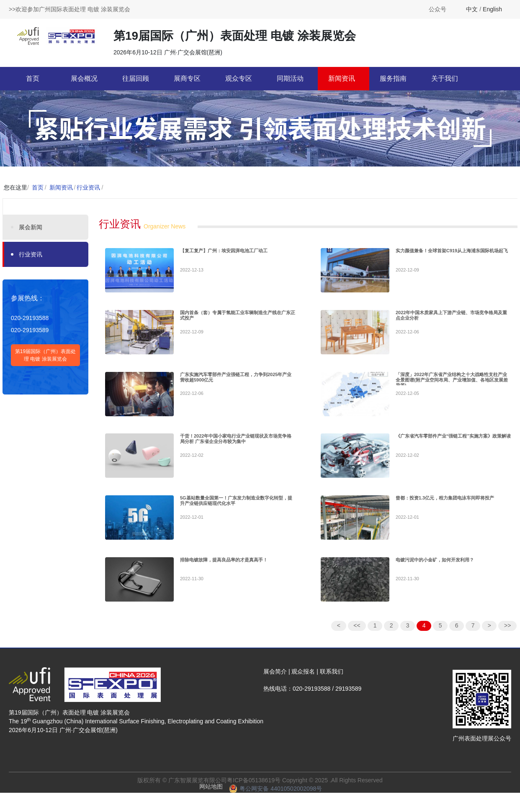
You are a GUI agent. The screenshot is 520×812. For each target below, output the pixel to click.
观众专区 (239, 78)
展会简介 (275, 680)
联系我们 (332, 680)
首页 (33, 78)
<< (357, 634)
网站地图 (211, 795)
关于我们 (445, 78)
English (492, 9)
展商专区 (187, 78)
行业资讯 (88, 187)
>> (507, 634)
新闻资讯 (342, 78)
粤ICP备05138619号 (254, 789)
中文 (472, 9)
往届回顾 (136, 78)
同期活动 (290, 78)
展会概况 (84, 78)
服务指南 (393, 78)
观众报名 (303, 680)
